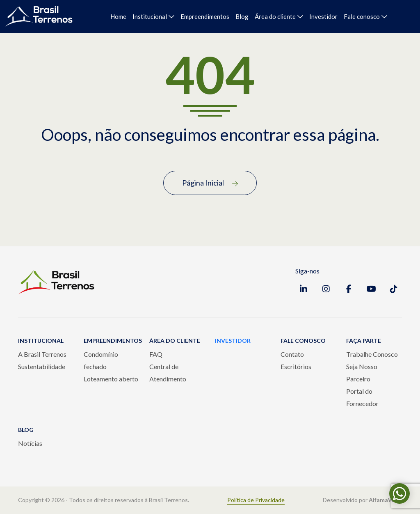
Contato (292, 354)
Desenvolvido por (362, 500)
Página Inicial (210, 183)
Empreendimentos (205, 16)
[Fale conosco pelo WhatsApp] (399, 493)
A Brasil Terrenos (42, 354)
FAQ (156, 354)
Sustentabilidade (42, 366)
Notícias (30, 443)
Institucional (150, 16)
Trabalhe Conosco (372, 354)
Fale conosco (362, 16)
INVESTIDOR (233, 341)
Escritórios (296, 366)
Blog (242, 16)
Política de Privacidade (256, 500)
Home (118, 16)
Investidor (323, 16)
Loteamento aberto (111, 379)
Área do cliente (275, 16)
